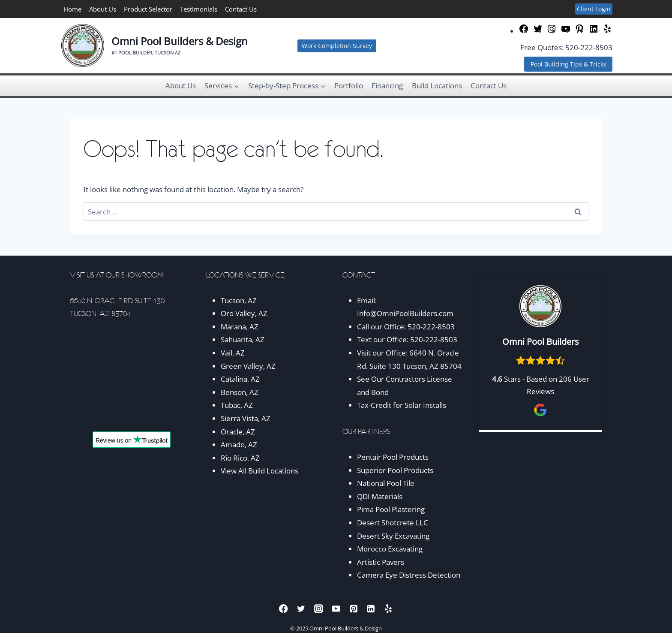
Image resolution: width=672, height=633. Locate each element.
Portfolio (349, 86)
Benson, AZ (240, 392)
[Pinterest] (353, 608)
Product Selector (148, 9)
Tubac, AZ (237, 405)
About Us (103, 9)
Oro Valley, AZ (244, 313)
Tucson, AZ (239, 300)
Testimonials (199, 9)
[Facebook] (283, 608)
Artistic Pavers (381, 562)
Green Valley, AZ (248, 366)
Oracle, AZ (238, 432)
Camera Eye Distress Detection (409, 575)
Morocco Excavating (390, 549)
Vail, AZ (233, 353)
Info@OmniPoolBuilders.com (405, 313)
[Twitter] (301, 608)
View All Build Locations (259, 471)
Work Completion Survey (337, 46)
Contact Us (241, 9)
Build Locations (437, 86)
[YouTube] (336, 608)
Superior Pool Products (395, 470)
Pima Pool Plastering (391, 509)
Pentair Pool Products (393, 457)
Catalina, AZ (240, 379)
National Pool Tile (386, 483)
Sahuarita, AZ (243, 339)
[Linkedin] (371, 608)
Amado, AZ (239, 445)
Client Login (594, 9)
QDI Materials (380, 496)
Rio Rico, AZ (240, 458)
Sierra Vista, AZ (246, 418)
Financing (387, 86)
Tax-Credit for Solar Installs (402, 405)
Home (72, 9)
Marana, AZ (240, 327)
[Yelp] (388, 608)
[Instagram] (319, 608)
